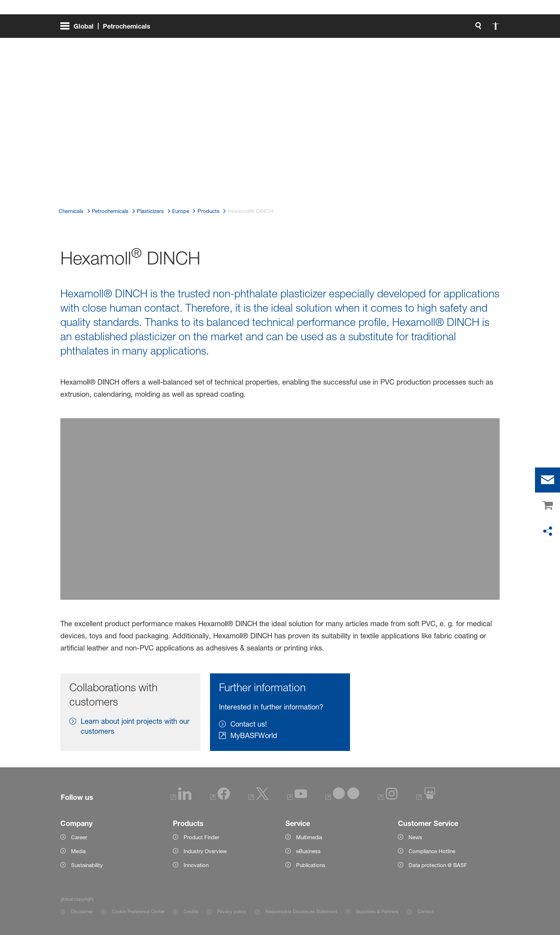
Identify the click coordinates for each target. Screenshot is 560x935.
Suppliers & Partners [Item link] (377, 911)
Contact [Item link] (426, 911)
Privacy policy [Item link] (232, 911)
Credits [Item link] (191, 911)
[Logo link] (471, 29)
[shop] (547, 506)
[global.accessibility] (420, 29)
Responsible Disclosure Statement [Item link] (301, 911)
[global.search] (403, 29)
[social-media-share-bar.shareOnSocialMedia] (547, 531)
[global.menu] (108, 29)
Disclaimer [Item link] (82, 911)
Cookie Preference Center (138, 911)
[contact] (547, 480)
